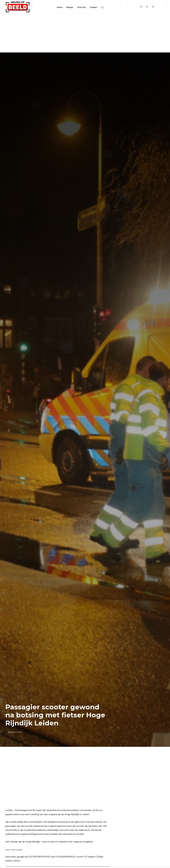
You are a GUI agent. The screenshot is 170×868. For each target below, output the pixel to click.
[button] (102, 7)
